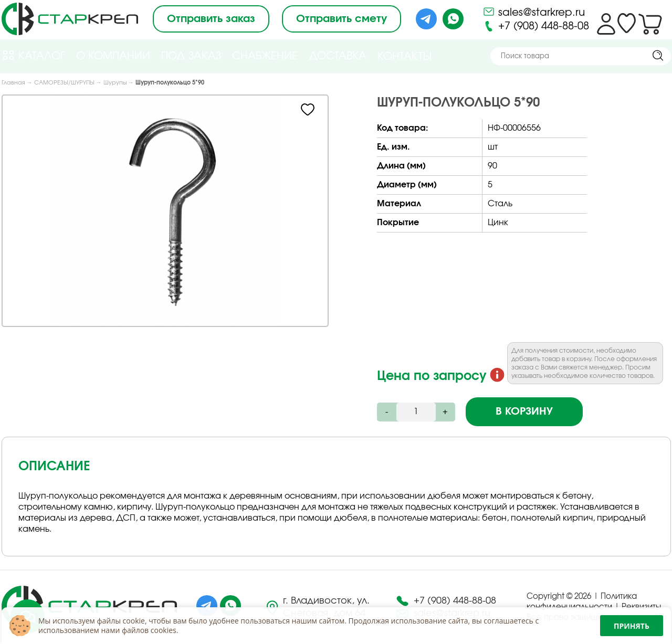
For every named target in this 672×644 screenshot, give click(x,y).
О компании (113, 56)
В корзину (524, 411)
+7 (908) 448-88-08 (536, 26)
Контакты (405, 57)
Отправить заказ (211, 19)
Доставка (338, 56)
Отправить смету (342, 19)
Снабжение (265, 56)
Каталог (33, 55)
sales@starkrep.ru (534, 12)
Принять (632, 626)
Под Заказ (191, 56)
